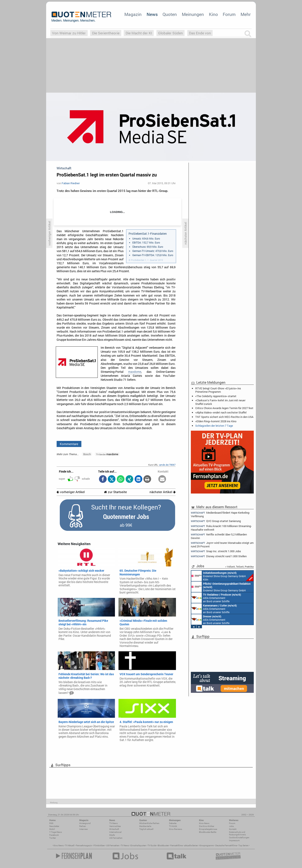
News (152, 14)
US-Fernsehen (116, 838)
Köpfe (112, 835)
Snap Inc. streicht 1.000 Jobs (216, 551)
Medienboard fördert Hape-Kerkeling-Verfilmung (220, 514)
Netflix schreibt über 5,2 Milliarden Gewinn (219, 536)
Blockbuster (163, 845)
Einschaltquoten (138, 845)
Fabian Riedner (71, 183)
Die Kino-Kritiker (207, 826)
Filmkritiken (99, 845)
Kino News (59, 845)
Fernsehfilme (176, 845)
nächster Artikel (163, 492)
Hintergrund (85, 823)
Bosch (87, 454)
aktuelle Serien (191, 845)
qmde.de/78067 (167, 465)
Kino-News (204, 823)
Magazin (133, 14)
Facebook (54, 835)
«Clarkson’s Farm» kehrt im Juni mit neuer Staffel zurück (220, 402)
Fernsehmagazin (84, 845)
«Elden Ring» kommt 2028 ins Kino (216, 421)
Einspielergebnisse (208, 829)
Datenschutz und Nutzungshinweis (237, 833)
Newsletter (54, 826)
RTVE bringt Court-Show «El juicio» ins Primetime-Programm (218, 390)
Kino (213, 14)
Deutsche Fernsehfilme (226, 845)
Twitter (53, 838)
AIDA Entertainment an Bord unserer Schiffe (216, 598)
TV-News (113, 823)
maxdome (135, 372)
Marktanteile (145, 826)
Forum (229, 14)
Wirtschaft (114, 829)
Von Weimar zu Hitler (69, 33)
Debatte (173, 823)
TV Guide (152, 845)
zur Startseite (115, 492)
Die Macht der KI (139, 33)
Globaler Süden (171, 33)
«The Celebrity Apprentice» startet (216, 396)
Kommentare (69, 444)
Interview (84, 829)
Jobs (231, 826)
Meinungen (193, 14)
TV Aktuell (70, 845)
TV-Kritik (173, 826)
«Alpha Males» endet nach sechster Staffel (221, 412)
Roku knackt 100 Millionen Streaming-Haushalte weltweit (221, 528)
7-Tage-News (56, 832)
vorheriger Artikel (71, 492)
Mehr (246, 14)
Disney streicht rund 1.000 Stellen (219, 556)
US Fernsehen (113, 845)
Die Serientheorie (106, 33)
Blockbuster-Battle (208, 832)
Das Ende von (200, 33)
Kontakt (233, 829)
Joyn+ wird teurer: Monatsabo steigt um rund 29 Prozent (222, 545)
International (115, 832)
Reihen (83, 826)
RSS (51, 823)
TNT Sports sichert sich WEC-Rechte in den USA (224, 417)
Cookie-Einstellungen (239, 838)
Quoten (170, 14)
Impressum (234, 840)
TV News (125, 845)
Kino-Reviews (176, 829)
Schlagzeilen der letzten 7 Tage (214, 426)
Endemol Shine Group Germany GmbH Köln (222, 576)
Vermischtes (115, 826)
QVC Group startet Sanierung (216, 521)
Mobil (52, 829)
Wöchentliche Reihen (149, 823)
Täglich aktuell (146, 829)
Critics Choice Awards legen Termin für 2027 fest (224, 408)
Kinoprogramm (207, 845)
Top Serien (243, 845)
